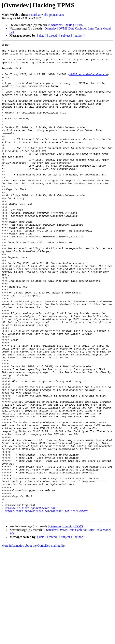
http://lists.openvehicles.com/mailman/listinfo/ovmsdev (46, 605)
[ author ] (79, 36)
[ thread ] (53, 36)
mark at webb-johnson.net (47, 15)
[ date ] (42, 36)
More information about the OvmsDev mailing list (33, 641)
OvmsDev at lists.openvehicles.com (30, 601)
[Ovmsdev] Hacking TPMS (66, 25)
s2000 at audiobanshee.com (88, 81)
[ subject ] (66, 36)
